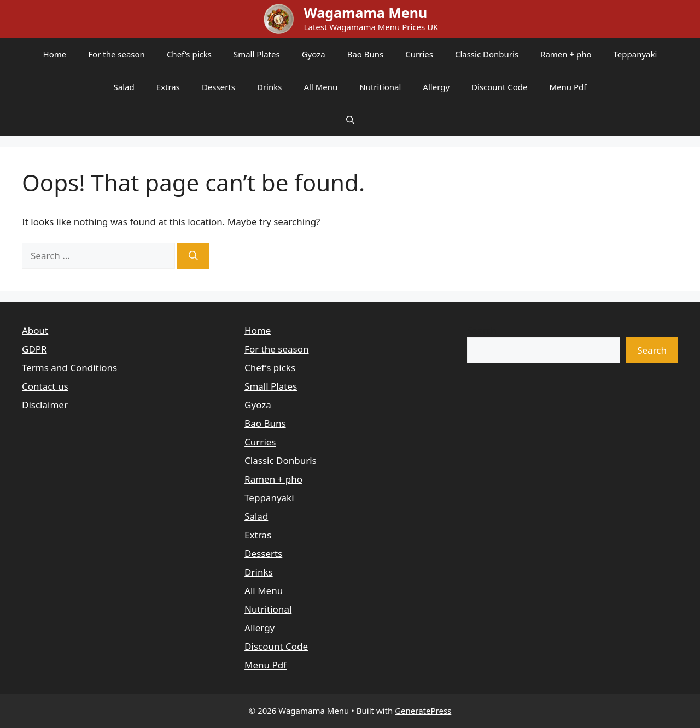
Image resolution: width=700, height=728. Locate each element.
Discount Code (499, 87)
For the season (116, 54)
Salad (124, 87)
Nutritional (380, 87)
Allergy (436, 87)
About (35, 330)
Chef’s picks (189, 54)
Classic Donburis (487, 54)
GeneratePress (423, 711)
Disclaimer (45, 405)
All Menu (320, 87)
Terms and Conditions (69, 368)
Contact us (45, 386)
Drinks (269, 87)
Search (482, 330)
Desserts (218, 87)
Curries (419, 54)
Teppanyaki (635, 54)
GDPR (34, 349)
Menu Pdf (568, 87)
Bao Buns (366, 54)
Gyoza (314, 54)
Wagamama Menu (366, 13)
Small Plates (257, 54)
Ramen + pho (566, 54)
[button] (350, 120)
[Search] (193, 256)
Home (55, 54)
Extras (168, 87)
